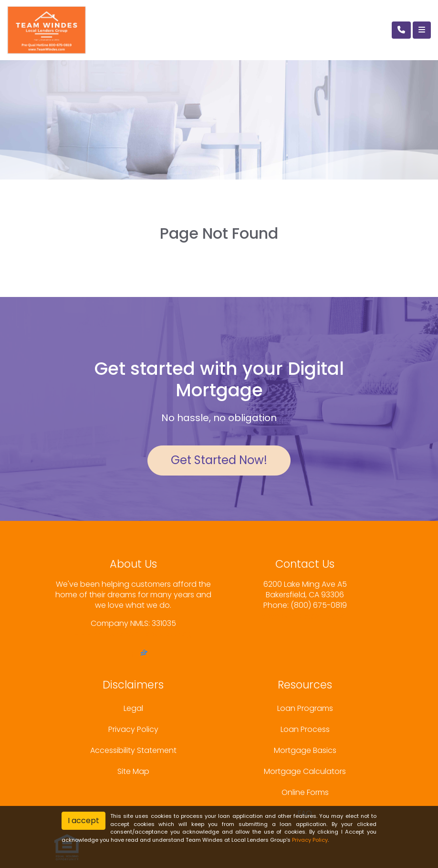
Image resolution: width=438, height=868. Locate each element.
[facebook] (121, 654)
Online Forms (305, 792)
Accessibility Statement (133, 750)
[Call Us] (401, 30)
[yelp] (132, 654)
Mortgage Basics (305, 750)
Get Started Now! (219, 460)
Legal (133, 708)
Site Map (133, 771)
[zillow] (144, 654)
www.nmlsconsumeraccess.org (133, 634)
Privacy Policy (133, 729)
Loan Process (305, 729)
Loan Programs (305, 708)
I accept (83, 820)
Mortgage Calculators (305, 771)
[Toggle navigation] (422, 30)
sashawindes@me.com (305, 616)
